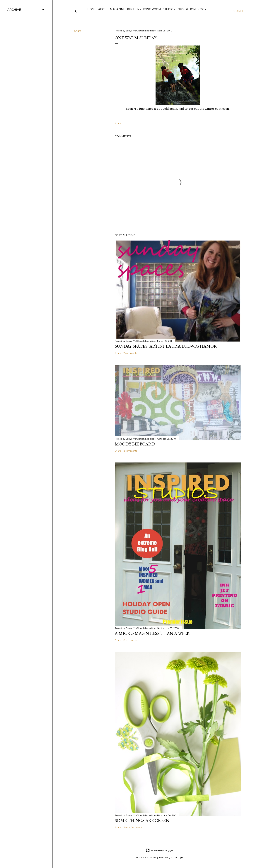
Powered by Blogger (159, 850)
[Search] (239, 11)
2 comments (130, 451)
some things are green (142, 820)
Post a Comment (133, 827)
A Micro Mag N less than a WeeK (152, 633)
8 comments (130, 640)
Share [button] (78, 31)
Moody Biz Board (135, 444)
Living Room (151, 9)
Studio (168, 9)
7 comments (130, 353)
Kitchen (133, 9)
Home (92, 9)
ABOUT (103, 9)
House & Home (187, 9)
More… (205, 9)
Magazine (117, 9)
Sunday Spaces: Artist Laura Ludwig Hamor (166, 346)
